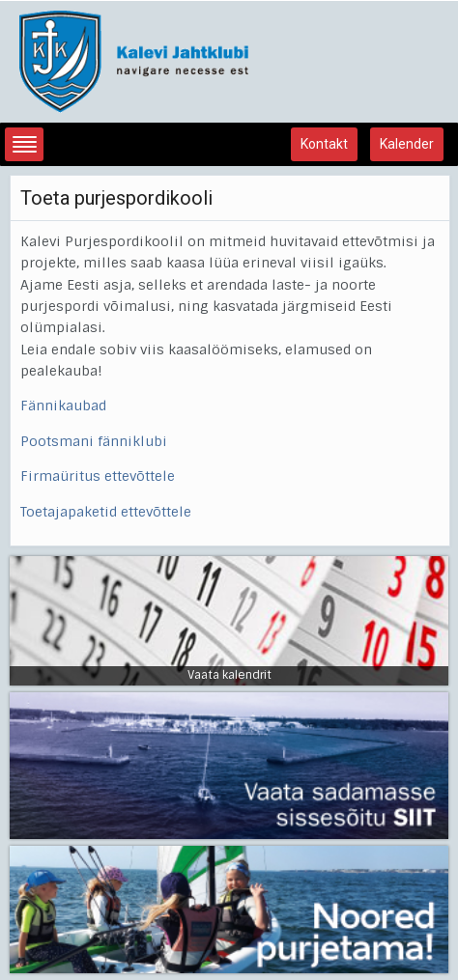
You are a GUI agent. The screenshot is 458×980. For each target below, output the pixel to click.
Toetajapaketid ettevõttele (106, 512)
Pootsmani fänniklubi (94, 441)
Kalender (407, 144)
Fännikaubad (63, 406)
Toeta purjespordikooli (116, 198)
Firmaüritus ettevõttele (98, 476)
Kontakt (324, 144)
